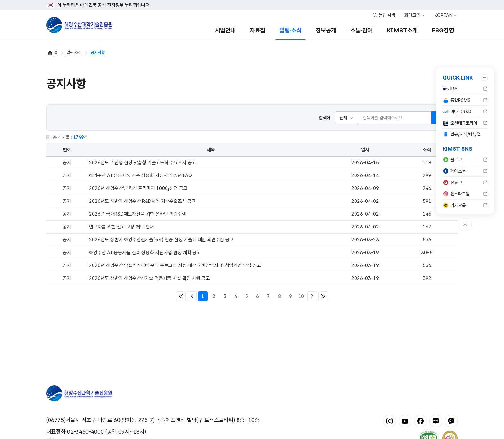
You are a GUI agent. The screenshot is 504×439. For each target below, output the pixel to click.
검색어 (325, 118)
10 (301, 296)
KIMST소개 (402, 30)
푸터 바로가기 (252, 0)
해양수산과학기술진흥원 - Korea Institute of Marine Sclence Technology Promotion (79, 25)
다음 (312, 296)
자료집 (257, 30)
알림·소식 (290, 30)
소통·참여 (361, 30)
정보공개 (326, 30)
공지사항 (98, 53)
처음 (181, 296)
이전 (192, 296)
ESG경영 (443, 30)
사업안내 (225, 30)
